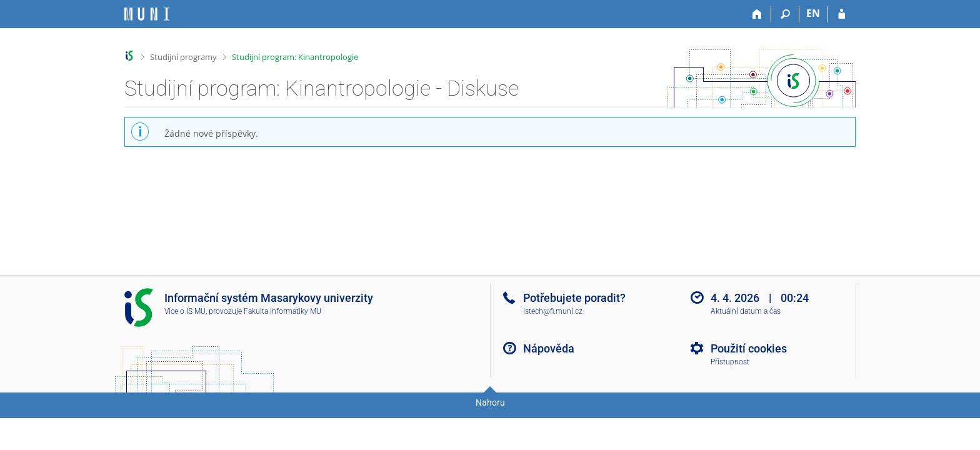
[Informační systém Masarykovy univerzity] (147, 14)
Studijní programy (183, 57)
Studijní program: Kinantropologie (295, 57)
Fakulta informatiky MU (282, 311)
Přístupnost (730, 362)
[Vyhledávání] (785, 14)
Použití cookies (749, 348)
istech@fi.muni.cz (553, 311)
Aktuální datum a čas (746, 311)
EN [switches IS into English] (813, 13)
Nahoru (490, 402)
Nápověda (549, 348)
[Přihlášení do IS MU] (842, 14)
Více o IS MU (185, 311)
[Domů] (757, 14)
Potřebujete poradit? (574, 298)
